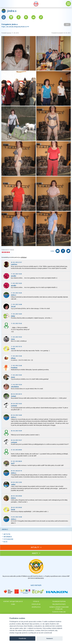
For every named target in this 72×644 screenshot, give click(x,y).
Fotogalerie (8, 539)
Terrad (13, 306)
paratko (14, 276)
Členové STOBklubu (59, 612)
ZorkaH (13, 396)
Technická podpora (59, 601)
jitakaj (13, 316)
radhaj (13, 484)
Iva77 (13, 463)
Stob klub (36, 4)
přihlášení (24, 257)
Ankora (13, 498)
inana (13, 339)
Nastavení (50, 638)
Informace (8, 537)
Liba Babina (15, 387)
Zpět (67, 24)
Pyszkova (14, 368)
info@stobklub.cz (16, 601)
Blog (5, 542)
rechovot (14, 406)
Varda (13, 349)
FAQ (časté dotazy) (59, 604)
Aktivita (7, 534)
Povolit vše (22, 638)
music (13, 377)
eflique (13, 358)
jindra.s (14, 295)
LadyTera (14, 264)
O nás (13, 604)
